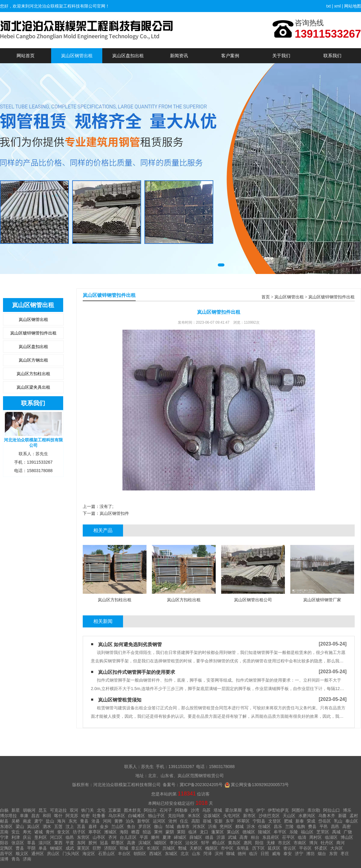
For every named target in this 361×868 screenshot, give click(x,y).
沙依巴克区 (269, 816)
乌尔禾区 (117, 816)
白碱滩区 (137, 816)
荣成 (311, 821)
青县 (84, 821)
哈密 (85, 816)
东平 (230, 821)
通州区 (38, 854)
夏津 (167, 837)
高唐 (131, 843)
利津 (16, 837)
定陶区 (6, 848)
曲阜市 (183, 826)
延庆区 (274, 848)
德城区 (249, 832)
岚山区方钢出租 (33, 360)
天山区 (289, 816)
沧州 (173, 821)
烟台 (322, 854)
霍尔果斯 (233, 810)
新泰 (300, 821)
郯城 (239, 826)
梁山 (20, 826)
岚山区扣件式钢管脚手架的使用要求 (137, 672)
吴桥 (16, 821)
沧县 (96, 821)
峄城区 (180, 837)
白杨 (4, 810)
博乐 (347, 810)
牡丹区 (327, 843)
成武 (70, 848)
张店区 (18, 843)
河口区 (56, 837)
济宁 (299, 854)
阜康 (24, 816)
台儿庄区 (128, 837)
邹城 (170, 826)
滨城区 (145, 843)
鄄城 (182, 848)
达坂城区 (212, 816)
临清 (302, 837)
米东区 (194, 816)
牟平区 (280, 832)
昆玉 (43, 810)
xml (338, 6)
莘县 (31, 843)
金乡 (104, 826)
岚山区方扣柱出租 (33, 374)
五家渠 (115, 810)
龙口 (204, 832)
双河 (74, 810)
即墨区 (118, 843)
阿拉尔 (150, 810)
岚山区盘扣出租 (128, 56)
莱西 (58, 843)
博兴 (313, 843)
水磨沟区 (307, 816)
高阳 (196, 821)
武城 (232, 837)
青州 (50, 832)
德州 (242, 854)
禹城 (336, 832)
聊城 (230, 854)
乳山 (338, 821)
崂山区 (219, 843)
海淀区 (89, 854)
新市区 (249, 816)
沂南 (212, 826)
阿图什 (298, 810)
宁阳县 (259, 821)
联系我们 (332, 56)
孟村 (354, 816)
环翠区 (243, 821)
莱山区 (233, 832)
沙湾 (195, 810)
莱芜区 (83, 848)
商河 (341, 843)
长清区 (153, 848)
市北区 (284, 843)
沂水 (251, 826)
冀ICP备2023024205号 (201, 785)
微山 (158, 826)
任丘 (184, 821)
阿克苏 (72, 816)
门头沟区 (71, 854)
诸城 (39, 832)
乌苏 (206, 810)
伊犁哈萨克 (278, 810)
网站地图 (353, 6)
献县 (4, 821)
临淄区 (331, 837)
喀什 (58, 816)
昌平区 (6, 854)
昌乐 (278, 826)
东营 (333, 854)
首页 (266, 297)
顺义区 (22, 854)
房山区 (53, 854)
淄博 (4, 859)
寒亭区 (95, 832)
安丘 (16, 832)
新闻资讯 (179, 56)
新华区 (143, 821)
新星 (16, 810)
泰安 (288, 854)
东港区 (6, 826)
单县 (43, 848)
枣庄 (345, 854)
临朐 (301, 826)
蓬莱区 (218, 832)
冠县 (104, 843)
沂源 (221, 837)
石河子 (166, 810)
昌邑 (335, 826)
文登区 (275, 821)
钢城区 (56, 848)
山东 (196, 854)
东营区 (83, 837)
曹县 (20, 848)
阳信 (259, 843)
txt (329, 6)
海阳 (124, 832)
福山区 (307, 832)
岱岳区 (325, 821)
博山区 (347, 837)
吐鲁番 (99, 816)
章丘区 (137, 848)
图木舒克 (132, 810)
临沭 (193, 832)
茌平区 (288, 837)
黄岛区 (234, 843)
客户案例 (230, 56)
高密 (347, 826)
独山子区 (156, 816)
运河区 (159, 821)
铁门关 (88, 810)
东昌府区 (271, 837)
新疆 (342, 816)
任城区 (264, 826)
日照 (265, 854)
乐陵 (294, 832)
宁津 (4, 837)
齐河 (113, 837)
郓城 (124, 848)
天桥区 (196, 848)
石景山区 (106, 854)
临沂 (253, 854)
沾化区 (192, 843)
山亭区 (99, 837)
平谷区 (305, 848)
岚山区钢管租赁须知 (120, 700)
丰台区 (124, 854)
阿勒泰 (181, 810)
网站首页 (26, 56)
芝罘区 (323, 832)
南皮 (27, 821)
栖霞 (135, 832)
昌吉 (35, 816)
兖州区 (226, 826)
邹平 (205, 843)
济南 (27, 859)
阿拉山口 (332, 810)
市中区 (227, 848)
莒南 (4, 832)
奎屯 (249, 810)
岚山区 (33, 826)
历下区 (258, 848)
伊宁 (261, 810)
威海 (276, 854)
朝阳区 (140, 854)
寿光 (27, 832)
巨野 (97, 848)
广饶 (348, 832)
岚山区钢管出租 (77, 56)
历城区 (169, 848)
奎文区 (63, 832)
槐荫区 (211, 848)
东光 (73, 821)
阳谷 (4, 843)
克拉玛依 (176, 816)
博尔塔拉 (8, 816)
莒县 (81, 826)
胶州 (93, 843)
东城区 (171, 854)
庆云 (27, 837)
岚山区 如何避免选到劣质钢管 (130, 644)
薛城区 (196, 837)
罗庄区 (145, 826)
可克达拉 (58, 810)
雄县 (209, 837)
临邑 (70, 837)
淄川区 (45, 843)
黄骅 (119, 821)
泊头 (130, 821)
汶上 (70, 826)
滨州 (219, 854)
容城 (207, 821)
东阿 (81, 843)
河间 (107, 821)
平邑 (324, 826)
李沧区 (176, 843)
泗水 (47, 826)
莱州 (158, 832)
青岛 (16, 859)
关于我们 (281, 56)
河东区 (199, 826)
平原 (144, 837)
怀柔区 (321, 848)
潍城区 (110, 832)
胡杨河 (29, 810)
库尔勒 (314, 810)
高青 (244, 837)
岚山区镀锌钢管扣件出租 (33, 333)
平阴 (31, 848)
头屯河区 (232, 816)
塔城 (218, 810)
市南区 (300, 843)
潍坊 (310, 854)
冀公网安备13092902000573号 (260, 785)
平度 (70, 843)
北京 (185, 854)
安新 (218, 821)
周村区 (316, 837)
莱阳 (181, 832)
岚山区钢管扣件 (114, 513)
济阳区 (110, 848)
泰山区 (352, 821)
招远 (147, 832)
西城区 (156, 854)
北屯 (101, 810)
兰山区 (118, 826)
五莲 (58, 826)
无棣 (271, 843)
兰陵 (289, 826)
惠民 (248, 843)
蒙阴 (170, 832)
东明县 (243, 848)
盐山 (50, 821)
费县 (312, 826)
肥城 (288, 821)
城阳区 (160, 843)
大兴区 (337, 848)
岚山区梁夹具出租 (33, 387)
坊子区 (79, 832)
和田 (47, 816)
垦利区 (41, 837)
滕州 (155, 837)
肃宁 (39, 821)
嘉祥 (93, 826)
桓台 (255, 837)
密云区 (290, 848)
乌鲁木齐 (327, 816)
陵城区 (264, 832)
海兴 (61, 821)
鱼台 (131, 826)
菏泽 (208, 854)
